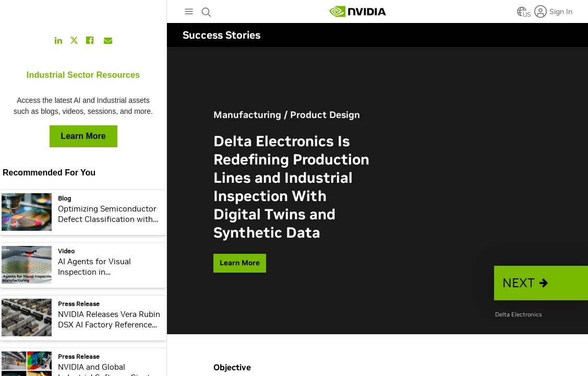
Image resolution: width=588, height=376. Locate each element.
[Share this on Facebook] (90, 40)
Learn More (83, 136)
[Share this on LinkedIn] (58, 40)
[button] (541, 283)
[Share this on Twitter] (74, 40)
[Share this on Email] (108, 40)
